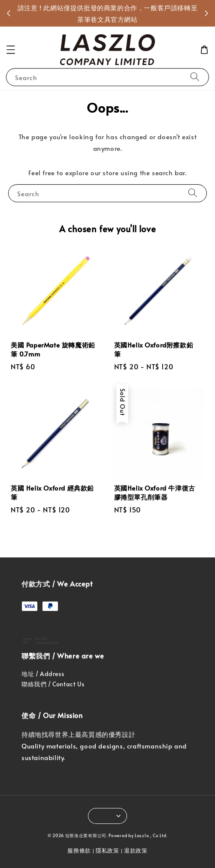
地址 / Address (43, 674)
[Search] (195, 77)
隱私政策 (107, 850)
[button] (11, 50)
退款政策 (136, 850)
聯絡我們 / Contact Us (53, 684)
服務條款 (79, 850)
